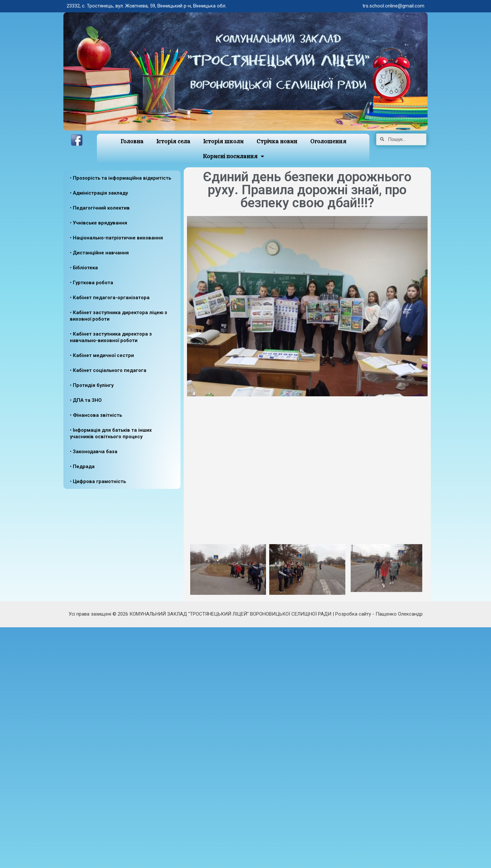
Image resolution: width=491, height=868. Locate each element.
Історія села (173, 141)
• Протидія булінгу (92, 385)
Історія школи (223, 141)
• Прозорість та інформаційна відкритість (120, 178)
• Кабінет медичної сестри (102, 355)
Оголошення (328, 141)
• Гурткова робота (92, 283)
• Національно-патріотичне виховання (116, 238)
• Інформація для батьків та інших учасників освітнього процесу (111, 433)
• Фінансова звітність (96, 415)
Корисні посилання (233, 156)
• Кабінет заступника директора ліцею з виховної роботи (119, 316)
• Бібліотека (84, 268)
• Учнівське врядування (99, 223)
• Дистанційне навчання (99, 253)
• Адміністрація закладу (99, 193)
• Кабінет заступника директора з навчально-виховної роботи (111, 337)
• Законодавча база (94, 452)
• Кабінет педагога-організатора (110, 298)
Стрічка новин (277, 141)
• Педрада (82, 466)
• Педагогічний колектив (100, 208)
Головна (132, 141)
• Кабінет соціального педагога (108, 370)
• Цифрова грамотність (98, 481)
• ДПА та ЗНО (86, 400)
